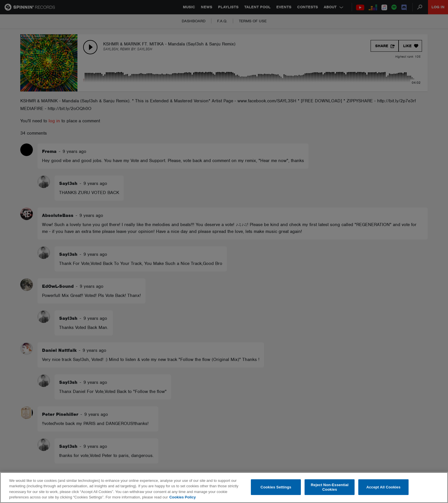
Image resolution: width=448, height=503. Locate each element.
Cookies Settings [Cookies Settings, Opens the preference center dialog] (276, 487)
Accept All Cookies (383, 487)
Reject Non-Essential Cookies (330, 487)
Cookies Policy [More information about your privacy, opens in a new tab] (183, 497)
